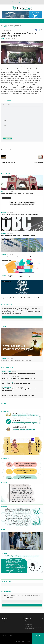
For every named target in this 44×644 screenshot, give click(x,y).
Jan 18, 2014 (10, 254)
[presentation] (13, 132)
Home (2, 25)
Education (12, 25)
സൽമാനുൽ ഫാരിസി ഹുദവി (9, 387)
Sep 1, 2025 (19, 382)
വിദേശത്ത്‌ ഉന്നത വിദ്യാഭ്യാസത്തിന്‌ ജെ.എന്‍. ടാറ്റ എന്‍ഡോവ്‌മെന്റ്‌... (20, 215)
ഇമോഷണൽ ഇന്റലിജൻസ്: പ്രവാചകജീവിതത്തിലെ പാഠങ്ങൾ (19, 373)
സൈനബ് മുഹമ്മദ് (7, 377)
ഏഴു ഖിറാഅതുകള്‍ (38, 163)
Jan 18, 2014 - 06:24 (10, 39)
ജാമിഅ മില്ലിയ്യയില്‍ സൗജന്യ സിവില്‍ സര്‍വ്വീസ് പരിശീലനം (17, 194)
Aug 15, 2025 (10, 358)
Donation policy (29, 628)
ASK (22, 317)
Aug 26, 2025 (20, 387)
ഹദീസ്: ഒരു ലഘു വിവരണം (8, 163)
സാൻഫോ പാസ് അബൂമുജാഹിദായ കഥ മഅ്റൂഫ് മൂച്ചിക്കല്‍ (18, 396)
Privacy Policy (29, 625)
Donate (28, 641)
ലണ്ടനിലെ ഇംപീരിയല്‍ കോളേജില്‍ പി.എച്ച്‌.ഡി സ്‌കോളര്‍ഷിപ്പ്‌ (18, 256)
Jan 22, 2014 (10, 213)
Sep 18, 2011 (40, 161)
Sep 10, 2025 (16, 377)
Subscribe (22, 605)
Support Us (28, 621)
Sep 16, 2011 (10, 161)
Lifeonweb (7, 25)
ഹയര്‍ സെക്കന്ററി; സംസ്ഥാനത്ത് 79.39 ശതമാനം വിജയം (17, 277)
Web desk (3, 39)
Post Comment (7, 138)
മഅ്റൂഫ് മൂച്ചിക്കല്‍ (7, 372)
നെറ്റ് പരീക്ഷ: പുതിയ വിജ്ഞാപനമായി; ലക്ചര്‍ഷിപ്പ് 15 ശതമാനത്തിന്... (20, 298)
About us (27, 623)
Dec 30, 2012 (10, 296)
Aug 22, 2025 (15, 394)
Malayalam (23, 3)
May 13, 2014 (10, 275)
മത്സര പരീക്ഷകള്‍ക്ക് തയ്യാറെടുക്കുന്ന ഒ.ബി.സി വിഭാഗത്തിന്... (18, 235)
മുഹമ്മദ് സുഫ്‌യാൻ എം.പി (8, 382)
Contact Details (29, 627)
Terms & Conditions (20, 641)
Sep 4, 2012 (10, 192)
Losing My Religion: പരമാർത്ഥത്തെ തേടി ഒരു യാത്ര (16, 384)
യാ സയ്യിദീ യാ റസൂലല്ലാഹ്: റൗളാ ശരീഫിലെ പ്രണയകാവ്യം (18, 379)
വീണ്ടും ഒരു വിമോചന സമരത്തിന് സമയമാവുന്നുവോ (16, 360)
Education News (19, 25)
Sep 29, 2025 (15, 372)
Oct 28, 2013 (10, 233)
